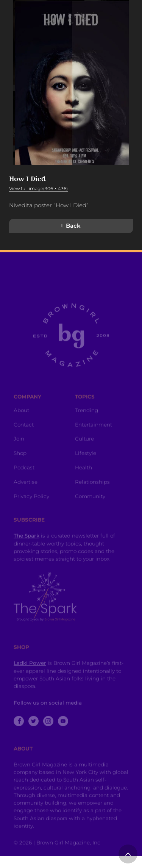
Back (73, 226)
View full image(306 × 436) (38, 188)
